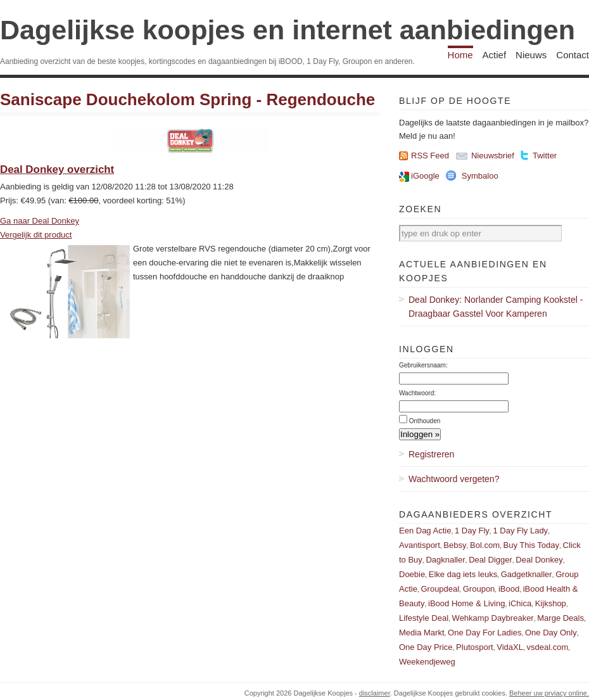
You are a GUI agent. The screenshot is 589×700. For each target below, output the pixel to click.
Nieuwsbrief (493, 156)
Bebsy (455, 545)
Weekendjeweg (427, 662)
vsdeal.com (547, 647)
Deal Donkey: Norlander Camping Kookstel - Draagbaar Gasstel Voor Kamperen (496, 307)
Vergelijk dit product (36, 235)
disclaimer (375, 693)
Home (460, 55)
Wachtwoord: (417, 393)
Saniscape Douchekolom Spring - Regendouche (187, 99)
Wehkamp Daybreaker (493, 618)
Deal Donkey (539, 560)
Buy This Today (531, 545)
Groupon (479, 589)
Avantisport (420, 545)
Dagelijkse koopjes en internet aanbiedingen (288, 30)
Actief (495, 55)
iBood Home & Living (466, 603)
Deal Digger (491, 560)
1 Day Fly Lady (520, 531)
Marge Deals (560, 618)
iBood (509, 589)
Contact (573, 55)
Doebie (412, 574)
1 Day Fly (472, 531)
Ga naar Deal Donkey (40, 221)
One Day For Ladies (484, 633)
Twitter (545, 156)
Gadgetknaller (527, 574)
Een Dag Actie (425, 531)
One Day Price (426, 647)
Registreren (431, 454)
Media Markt (422, 633)
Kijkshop (551, 603)
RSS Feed (430, 156)
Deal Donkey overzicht (57, 169)
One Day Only (551, 633)
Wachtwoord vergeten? (454, 479)
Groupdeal (440, 589)
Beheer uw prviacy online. (549, 693)
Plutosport (475, 647)
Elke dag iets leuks (463, 574)
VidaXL (510, 647)
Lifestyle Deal (424, 618)
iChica (520, 603)
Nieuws (531, 55)
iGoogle (425, 176)
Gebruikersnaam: (423, 365)
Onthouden (425, 421)
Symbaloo (480, 176)
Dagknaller (445, 560)
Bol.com (485, 545)
